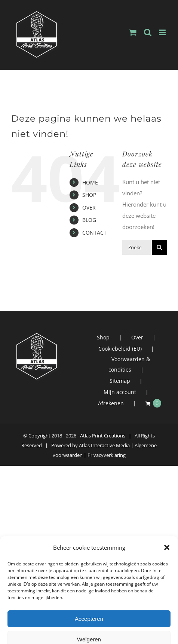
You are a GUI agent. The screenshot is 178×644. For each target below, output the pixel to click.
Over (137, 337)
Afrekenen (111, 403)
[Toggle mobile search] (148, 32)
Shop (103, 337)
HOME (90, 182)
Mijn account (120, 392)
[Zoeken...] (137, 247)
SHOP (89, 195)
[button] (167, 639)
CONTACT (94, 233)
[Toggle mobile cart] (133, 32)
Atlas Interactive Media (104, 445)
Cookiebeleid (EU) (120, 349)
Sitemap (120, 381)
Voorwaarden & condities (129, 364)
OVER (89, 207)
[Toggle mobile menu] (163, 32)
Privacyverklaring (107, 455)
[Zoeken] (159, 247)
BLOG (89, 220)
